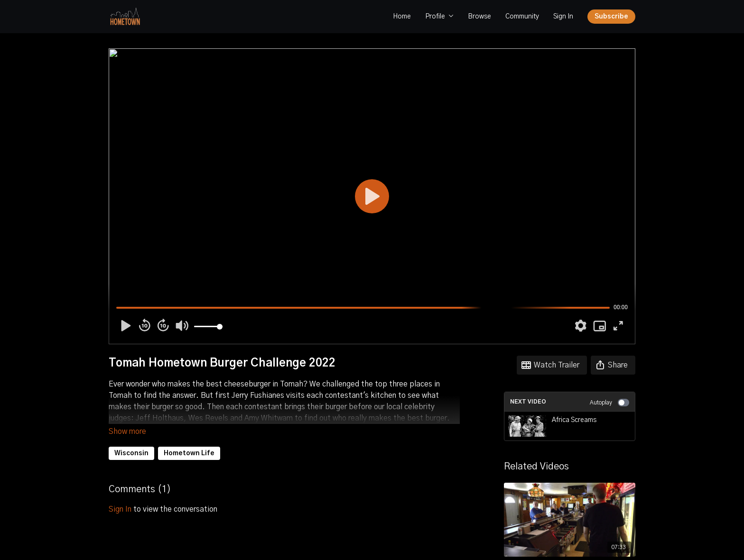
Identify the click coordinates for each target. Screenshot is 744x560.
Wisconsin (131, 440)
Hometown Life (189, 440)
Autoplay (609, 403)
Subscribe (611, 17)
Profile (439, 17)
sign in (120, 496)
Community (522, 17)
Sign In (563, 17)
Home (402, 17)
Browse (479, 17)
